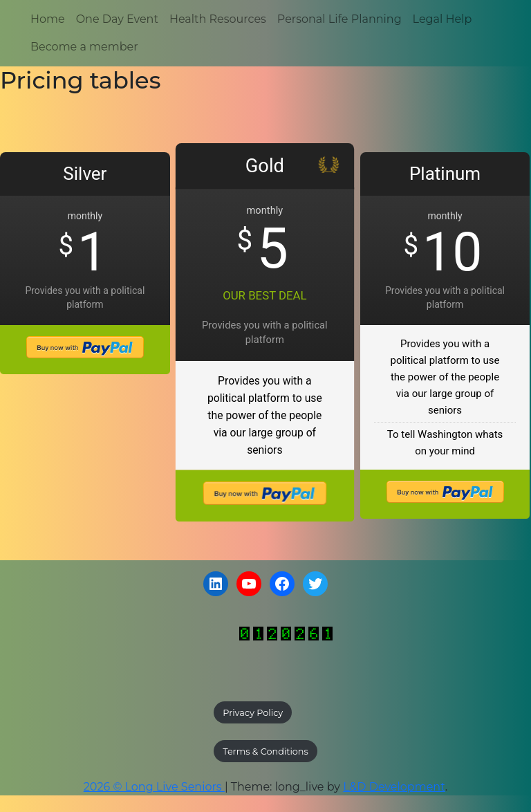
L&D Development (394, 787)
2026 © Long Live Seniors (154, 787)
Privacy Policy (253, 713)
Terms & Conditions (265, 751)
